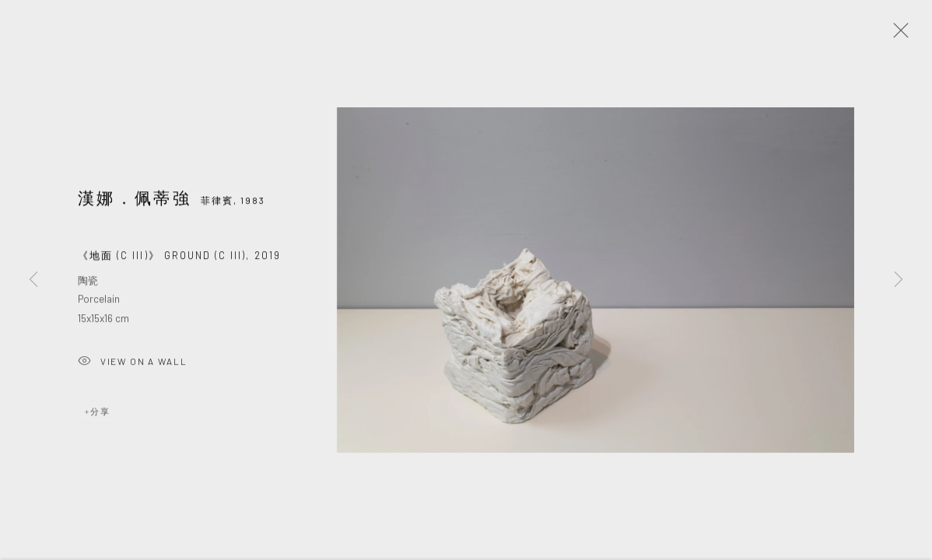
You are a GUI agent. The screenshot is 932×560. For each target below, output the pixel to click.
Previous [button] (33, 280)
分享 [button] (100, 414)
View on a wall (132, 364)
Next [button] (899, 280)
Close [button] (897, 35)
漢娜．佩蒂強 (135, 199)
